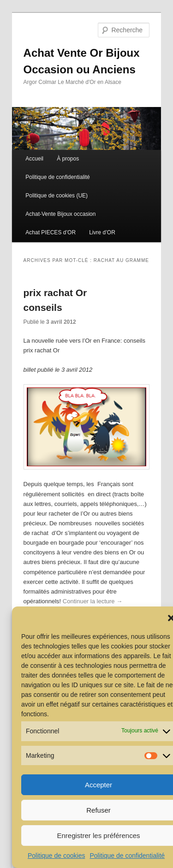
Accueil (34, 159)
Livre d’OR (102, 232)
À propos (68, 159)
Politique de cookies (57, 856)
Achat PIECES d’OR (51, 232)
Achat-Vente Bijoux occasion (60, 214)
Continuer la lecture (92, 601)
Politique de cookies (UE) (57, 196)
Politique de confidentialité (127, 856)
